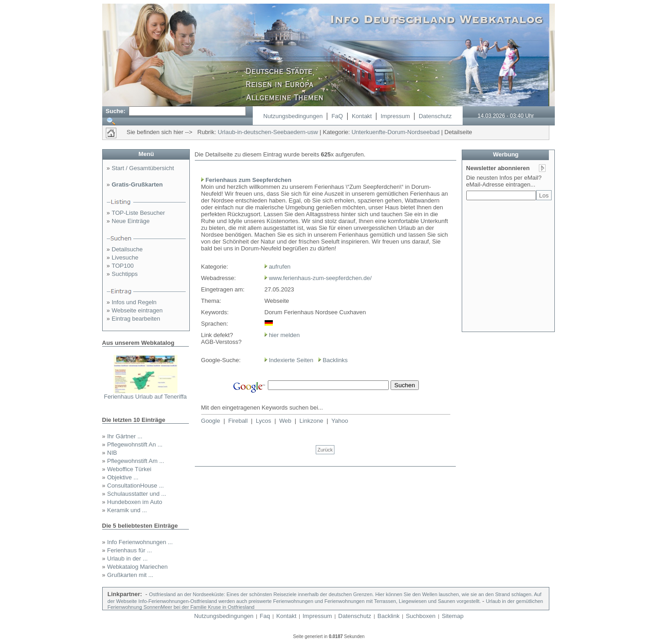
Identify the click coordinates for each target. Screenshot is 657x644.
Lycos (263, 421)
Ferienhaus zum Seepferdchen (248, 180)
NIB (112, 453)
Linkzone (311, 421)
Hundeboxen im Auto (135, 502)
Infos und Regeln (134, 302)
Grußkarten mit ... (130, 575)
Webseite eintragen (137, 310)
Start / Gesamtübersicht (143, 168)
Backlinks (335, 360)
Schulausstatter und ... (137, 494)
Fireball (238, 421)
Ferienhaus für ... (130, 550)
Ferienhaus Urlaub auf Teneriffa (146, 397)
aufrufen (280, 267)
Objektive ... (123, 477)
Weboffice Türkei (129, 469)
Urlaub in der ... (128, 558)
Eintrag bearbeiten (136, 319)
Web (285, 421)
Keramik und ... (127, 510)
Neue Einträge (131, 221)
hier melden (284, 335)
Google (211, 421)
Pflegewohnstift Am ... (136, 461)
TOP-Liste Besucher (138, 213)
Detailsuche (127, 249)
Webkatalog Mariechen (138, 567)
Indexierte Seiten (291, 360)
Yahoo (340, 421)
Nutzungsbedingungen (293, 116)
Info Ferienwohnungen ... (140, 542)
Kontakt (362, 116)
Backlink (388, 616)
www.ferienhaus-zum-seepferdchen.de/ (320, 278)
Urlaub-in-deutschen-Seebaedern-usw (268, 132)
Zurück (325, 450)
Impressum (395, 116)
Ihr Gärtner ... (125, 436)
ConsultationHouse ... (136, 486)
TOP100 (123, 266)
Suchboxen (420, 616)
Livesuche (125, 257)
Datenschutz (435, 116)
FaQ (337, 116)
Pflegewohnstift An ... (135, 444)
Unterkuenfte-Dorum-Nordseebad (395, 132)
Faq (265, 616)
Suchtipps (125, 274)
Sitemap (453, 616)
